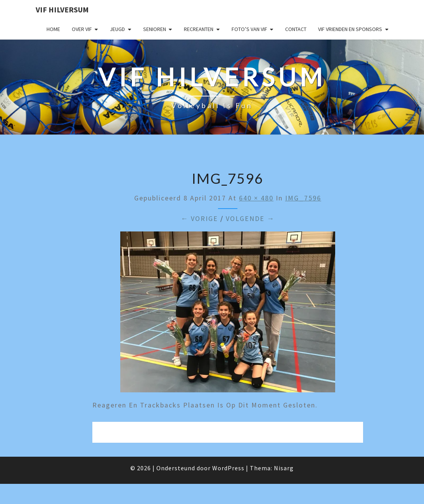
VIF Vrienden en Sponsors (350, 29)
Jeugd (117, 29)
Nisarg (284, 468)
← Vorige (199, 218)
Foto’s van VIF (249, 29)
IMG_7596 (303, 198)
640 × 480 (256, 198)
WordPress (228, 468)
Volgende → (250, 218)
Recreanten (199, 29)
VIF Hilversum (62, 9)
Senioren (155, 29)
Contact (296, 29)
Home (53, 29)
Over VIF (82, 29)
